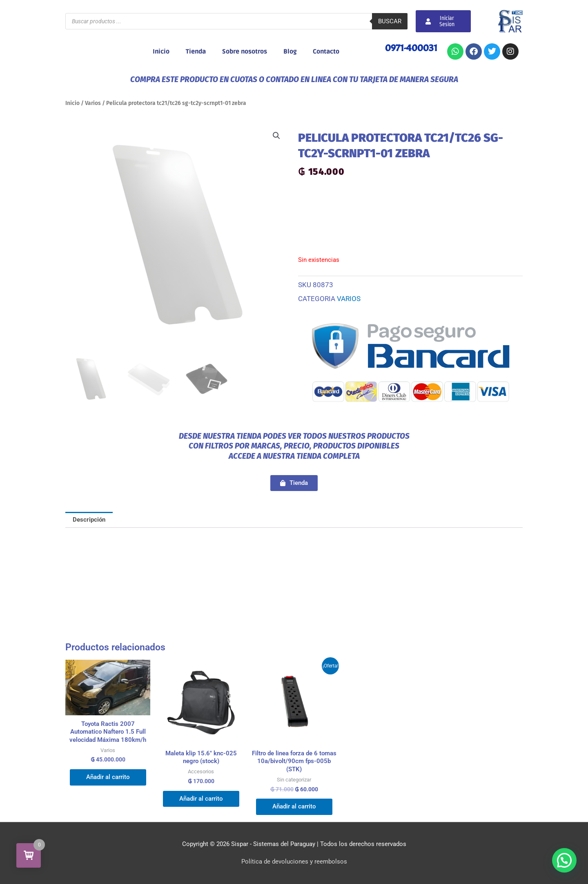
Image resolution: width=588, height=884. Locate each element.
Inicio (161, 51)
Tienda (196, 51)
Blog (290, 51)
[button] (276, 136)
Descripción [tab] (89, 520)
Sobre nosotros (245, 51)
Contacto (326, 51)
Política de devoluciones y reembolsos (294, 862)
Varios (93, 103)
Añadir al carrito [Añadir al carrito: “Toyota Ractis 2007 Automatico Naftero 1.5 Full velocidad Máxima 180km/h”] (108, 777)
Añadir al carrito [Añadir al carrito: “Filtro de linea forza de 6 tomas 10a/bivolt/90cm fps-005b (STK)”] (294, 806)
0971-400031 (411, 48)
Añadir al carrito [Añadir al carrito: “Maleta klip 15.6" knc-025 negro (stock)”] (201, 799)
